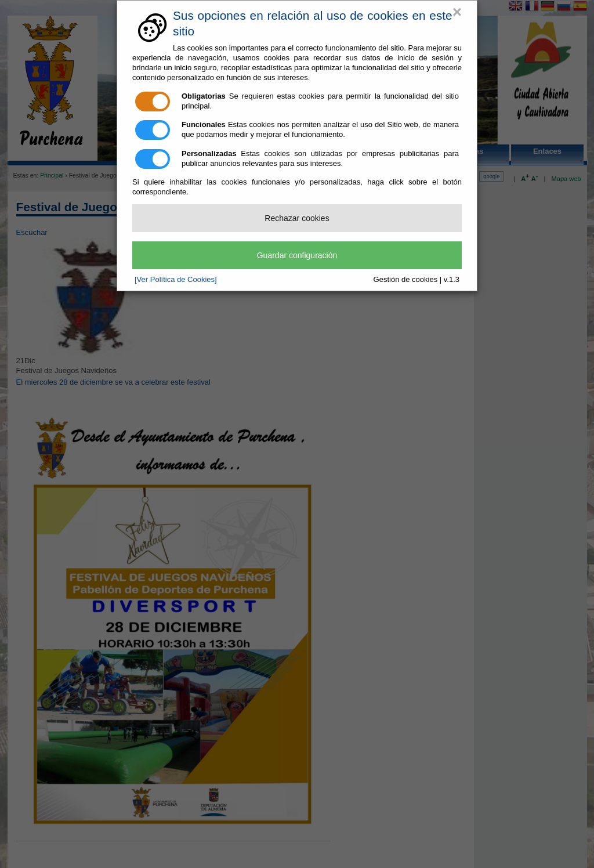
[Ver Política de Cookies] (176, 279)
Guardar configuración (297, 255)
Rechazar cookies (297, 218)
